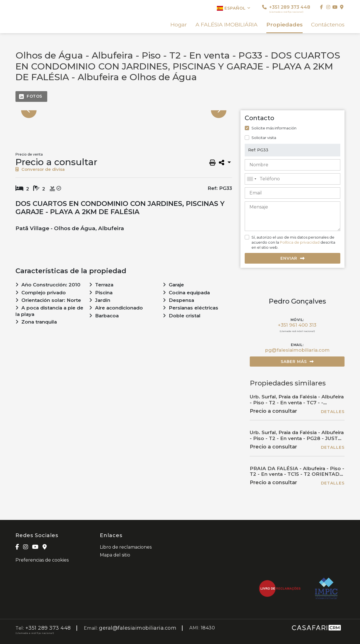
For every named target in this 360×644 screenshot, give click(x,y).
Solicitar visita (264, 138)
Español (234, 8)
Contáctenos (328, 25)
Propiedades (284, 25)
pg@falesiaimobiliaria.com (297, 350)
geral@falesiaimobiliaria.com (138, 628)
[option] (124, 110)
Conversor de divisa (40, 169)
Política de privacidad (300, 242)
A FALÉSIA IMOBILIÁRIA (227, 25)
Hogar (179, 25)
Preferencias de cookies (42, 560)
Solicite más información (274, 128)
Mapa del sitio (115, 555)
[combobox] (292, 179)
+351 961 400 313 (297, 325)
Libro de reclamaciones (126, 547)
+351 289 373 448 (286, 9)
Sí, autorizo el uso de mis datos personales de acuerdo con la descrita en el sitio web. (293, 242)
